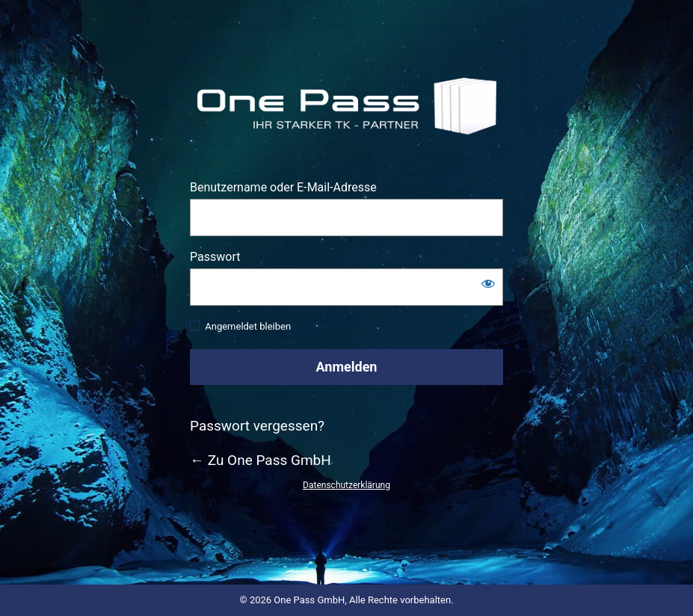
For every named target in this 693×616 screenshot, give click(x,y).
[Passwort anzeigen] (488, 283)
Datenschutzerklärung (346, 485)
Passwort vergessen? (257, 426)
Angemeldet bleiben (248, 326)
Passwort (215, 257)
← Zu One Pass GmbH (261, 460)
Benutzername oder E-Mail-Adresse (283, 187)
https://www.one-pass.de (347, 106)
